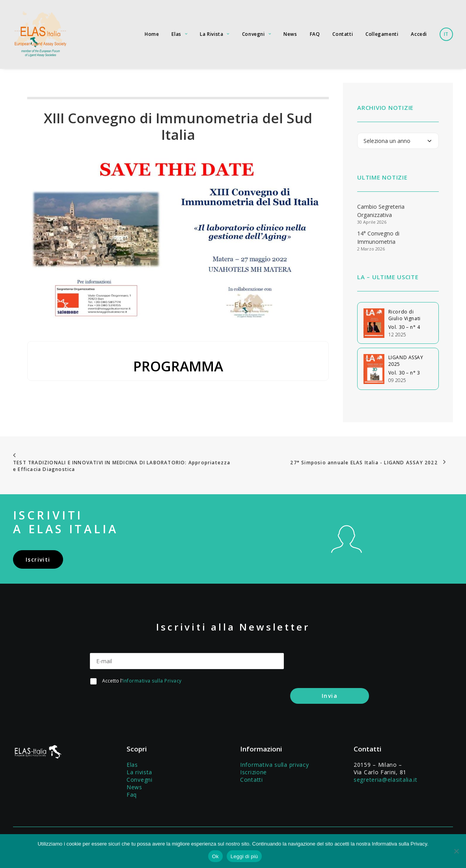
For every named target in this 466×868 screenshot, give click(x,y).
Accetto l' (142, 681)
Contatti (343, 34)
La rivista (139, 772)
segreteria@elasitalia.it (386, 779)
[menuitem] (155, 34)
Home (152, 34)
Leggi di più (244, 856)
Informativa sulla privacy (275, 764)
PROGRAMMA (178, 366)
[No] (456, 851)
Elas (132, 764)
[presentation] (150, 706)
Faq (132, 794)
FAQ (315, 34)
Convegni (140, 779)
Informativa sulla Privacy (152, 681)
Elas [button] (179, 34)
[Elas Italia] (40, 34)
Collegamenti (382, 34)
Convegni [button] (256, 34)
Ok (215, 856)
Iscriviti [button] (38, 559)
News (290, 34)
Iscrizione (254, 772)
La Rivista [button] (214, 34)
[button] (347, 549)
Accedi (419, 34)
